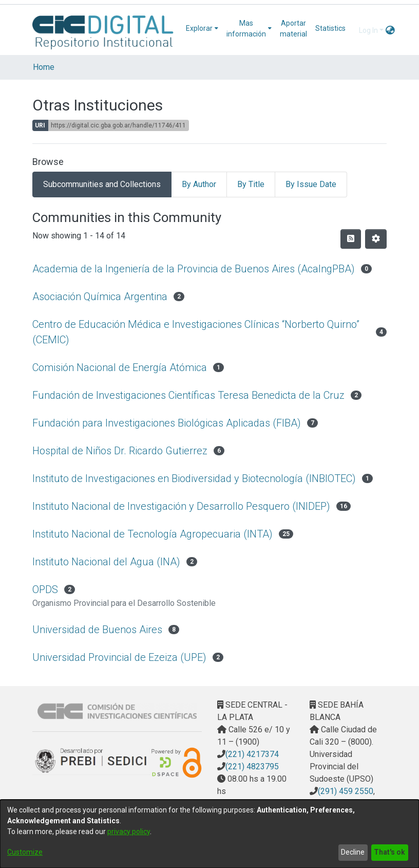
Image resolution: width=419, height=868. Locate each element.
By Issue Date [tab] (311, 184)
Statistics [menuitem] (330, 28)
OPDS (45, 589)
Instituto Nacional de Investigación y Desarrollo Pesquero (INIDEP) (181, 506)
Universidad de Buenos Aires (97, 630)
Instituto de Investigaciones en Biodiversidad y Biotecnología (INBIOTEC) (194, 478)
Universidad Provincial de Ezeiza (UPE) (119, 657)
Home (44, 67)
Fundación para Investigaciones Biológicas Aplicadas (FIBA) (167, 423)
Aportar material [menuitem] (293, 29)
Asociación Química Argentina (100, 297)
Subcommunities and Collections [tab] (102, 184)
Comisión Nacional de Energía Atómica (120, 367)
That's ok (389, 852)
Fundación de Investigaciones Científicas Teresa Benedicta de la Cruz (188, 395)
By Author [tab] (199, 184)
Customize (25, 852)
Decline (353, 852)
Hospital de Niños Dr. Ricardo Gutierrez (120, 451)
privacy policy (129, 832)
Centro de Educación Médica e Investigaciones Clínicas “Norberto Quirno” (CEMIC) (196, 332)
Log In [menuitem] (368, 30)
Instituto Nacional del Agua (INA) (106, 562)
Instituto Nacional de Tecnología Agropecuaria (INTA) (153, 534)
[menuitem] (202, 29)
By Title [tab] (251, 184)
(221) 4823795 (252, 767)
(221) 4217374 (252, 754)
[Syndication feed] (351, 239)
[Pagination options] (376, 239)
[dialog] (209, 834)
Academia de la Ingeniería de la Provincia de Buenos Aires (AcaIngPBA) (194, 269)
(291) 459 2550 (346, 791)
